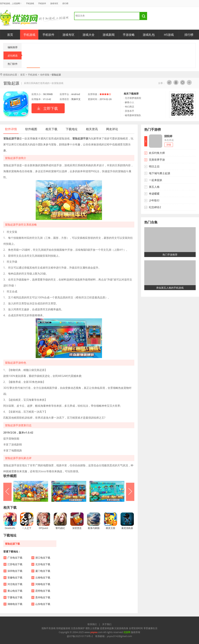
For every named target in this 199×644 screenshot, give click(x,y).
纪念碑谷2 (155, 207)
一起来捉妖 (156, 180)
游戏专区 (54, 3)
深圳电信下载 (15, 571)
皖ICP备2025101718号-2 (80, 636)
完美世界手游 (157, 160)
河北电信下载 (15, 584)
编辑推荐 (13, 47)
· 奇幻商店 (129, 107)
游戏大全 (89, 35)
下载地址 (72, 129)
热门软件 (13, 64)
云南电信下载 (43, 578)
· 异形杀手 (129, 111)
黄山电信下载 (15, 591)
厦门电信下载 (43, 571)
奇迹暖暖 (154, 194)
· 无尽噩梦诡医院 (132, 98)
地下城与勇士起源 (160, 173)
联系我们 (92, 624)
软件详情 (11, 129)
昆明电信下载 (43, 591)
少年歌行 (154, 200)
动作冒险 (45, 75)
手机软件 (42, 3)
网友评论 (112, 129)
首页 (10, 35)
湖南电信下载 (15, 604)
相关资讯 (92, 129)
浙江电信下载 (43, 558)
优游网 (19, 18)
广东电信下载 (15, 558)
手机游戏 (30, 3)
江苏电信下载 (15, 564)
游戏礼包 (149, 35)
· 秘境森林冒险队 (132, 115)
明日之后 (154, 166)
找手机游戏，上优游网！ (11, 3)
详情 (169, 145)
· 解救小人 (129, 102)
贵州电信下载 (43, 597)
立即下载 (51, 108)
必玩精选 (15, 55)
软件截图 (31, 129)
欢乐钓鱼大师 (157, 153)
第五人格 (154, 187)
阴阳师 (168, 136)
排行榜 (65, 3)
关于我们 (107, 624)
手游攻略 (129, 35)
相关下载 (51, 129)
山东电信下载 (43, 604)
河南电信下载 (43, 584)
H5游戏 (169, 35)
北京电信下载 (43, 564)
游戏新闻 (109, 35)
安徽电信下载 (15, 578)
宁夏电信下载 (15, 597)
